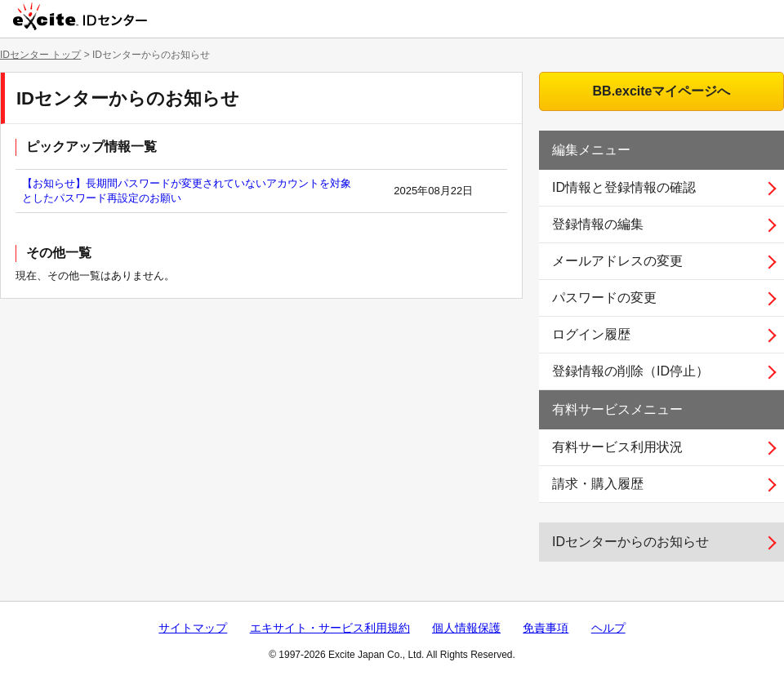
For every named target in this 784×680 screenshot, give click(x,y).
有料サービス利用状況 (617, 447)
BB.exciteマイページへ (662, 91)
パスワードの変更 (604, 298)
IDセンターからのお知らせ (630, 542)
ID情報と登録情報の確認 (624, 187)
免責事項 (546, 628)
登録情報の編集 (598, 224)
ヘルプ (608, 628)
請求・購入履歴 (598, 484)
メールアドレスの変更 (617, 261)
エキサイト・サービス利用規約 (330, 628)
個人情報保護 (466, 628)
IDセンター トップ (40, 55)
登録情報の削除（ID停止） (630, 371)
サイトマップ (193, 628)
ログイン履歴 (591, 334)
